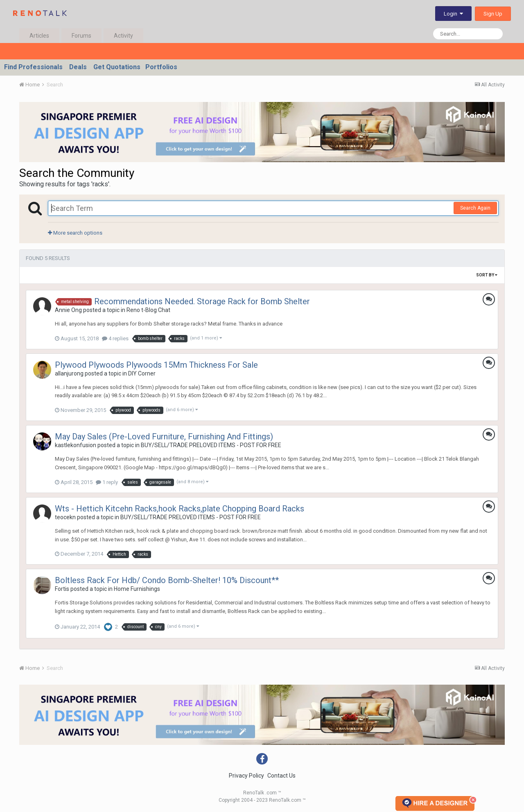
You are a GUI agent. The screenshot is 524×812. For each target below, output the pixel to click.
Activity (123, 36)
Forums (81, 36)
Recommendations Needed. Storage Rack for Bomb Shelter (202, 301)
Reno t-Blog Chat (148, 310)
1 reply (107, 482)
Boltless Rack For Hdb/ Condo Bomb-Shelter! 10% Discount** (167, 580)
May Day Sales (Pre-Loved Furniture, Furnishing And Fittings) (164, 437)
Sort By (487, 275)
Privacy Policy (246, 776)
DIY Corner (142, 373)
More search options (75, 233)
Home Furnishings (137, 589)
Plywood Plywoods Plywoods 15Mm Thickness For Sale (156, 365)
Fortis (62, 589)
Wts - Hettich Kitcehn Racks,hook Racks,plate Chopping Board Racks (180, 509)
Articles (39, 36)
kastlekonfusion (76, 445)
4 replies (115, 338)
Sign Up (493, 14)
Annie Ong (68, 310)
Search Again (475, 208)
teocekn (65, 517)
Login (453, 14)
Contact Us (281, 776)
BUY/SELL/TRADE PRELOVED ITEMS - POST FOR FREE (211, 445)
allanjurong (69, 373)
